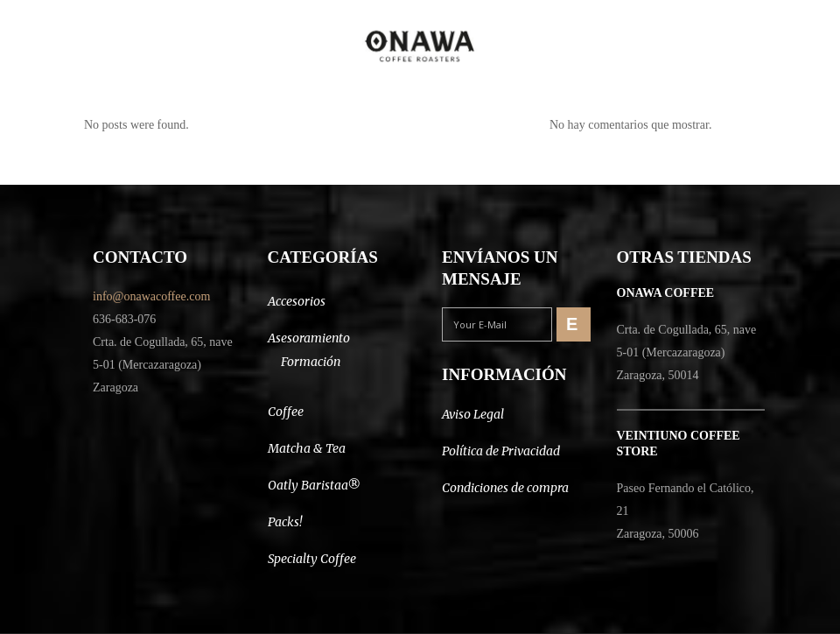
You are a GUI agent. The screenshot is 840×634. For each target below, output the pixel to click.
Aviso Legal (473, 414)
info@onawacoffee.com (151, 296)
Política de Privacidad (501, 451)
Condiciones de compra (505, 488)
